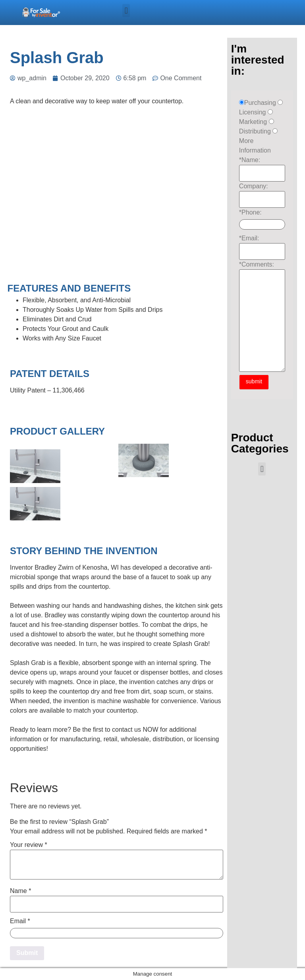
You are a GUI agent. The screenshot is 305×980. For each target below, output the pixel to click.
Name (20, 891)
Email (20, 921)
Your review (29, 845)
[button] (126, 11)
